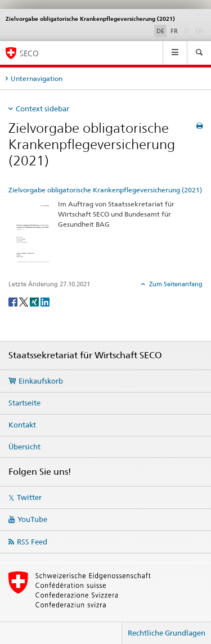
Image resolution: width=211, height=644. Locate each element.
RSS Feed (32, 542)
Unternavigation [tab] (37, 78)
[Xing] (35, 301)
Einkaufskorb (41, 381)
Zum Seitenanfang (175, 284)
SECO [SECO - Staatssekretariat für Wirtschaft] (29, 53)
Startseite (24, 403)
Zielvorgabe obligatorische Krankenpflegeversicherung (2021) (105, 190)
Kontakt (22, 425)
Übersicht (24, 447)
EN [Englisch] (200, 30)
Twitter (29, 497)
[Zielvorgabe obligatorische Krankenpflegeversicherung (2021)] (30, 232)
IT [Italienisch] (188, 30)
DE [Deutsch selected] (160, 31)
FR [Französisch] (174, 31)
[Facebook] (14, 301)
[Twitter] (24, 301)
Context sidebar (42, 109)
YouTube (32, 519)
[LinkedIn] (45, 301)
